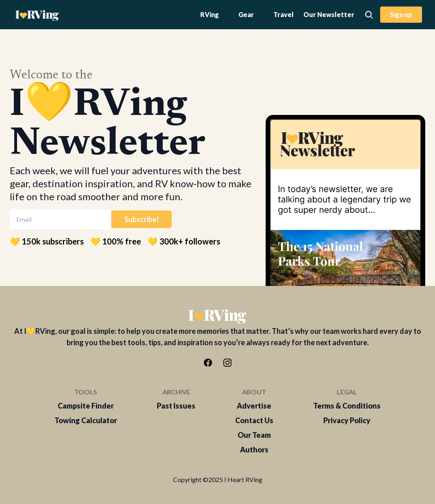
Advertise (254, 406)
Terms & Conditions (347, 406)
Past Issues (176, 406)
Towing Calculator (86, 420)
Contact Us (254, 420)
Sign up (401, 14)
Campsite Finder (86, 406)
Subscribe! (142, 219)
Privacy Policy (347, 420)
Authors (254, 450)
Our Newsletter (329, 14)
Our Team (254, 435)
